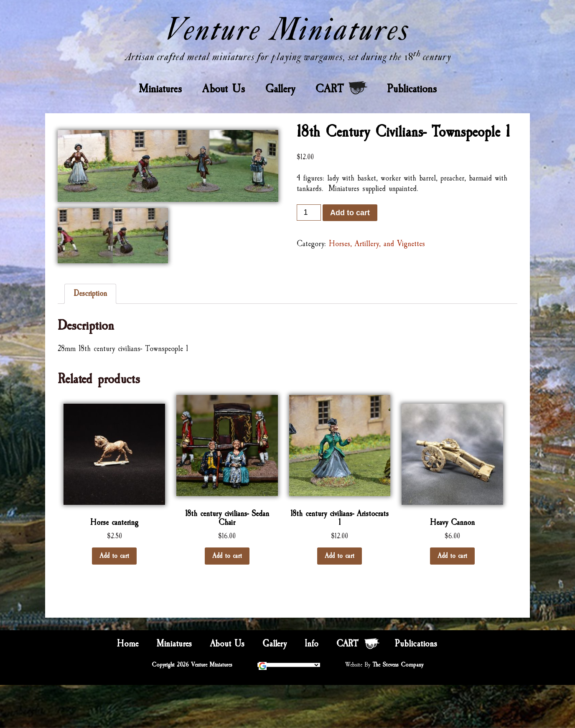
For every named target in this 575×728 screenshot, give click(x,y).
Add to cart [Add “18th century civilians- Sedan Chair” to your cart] (227, 556)
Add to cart (350, 213)
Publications (412, 89)
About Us (224, 89)
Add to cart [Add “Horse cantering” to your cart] (114, 556)
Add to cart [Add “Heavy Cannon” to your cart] (452, 556)
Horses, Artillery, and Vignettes (377, 244)
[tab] (90, 294)
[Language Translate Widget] (289, 665)
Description (90, 293)
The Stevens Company (398, 665)
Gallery (280, 89)
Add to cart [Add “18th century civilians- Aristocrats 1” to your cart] (340, 556)
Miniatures (160, 89)
